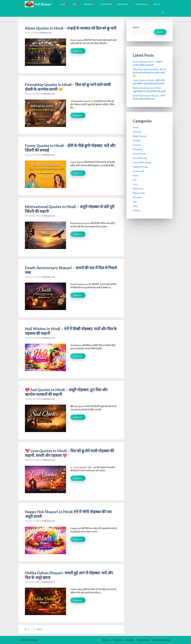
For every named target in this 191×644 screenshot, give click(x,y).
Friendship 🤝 (106, 4)
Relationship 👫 (124, 4)
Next (41, 629)
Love (135, 184)
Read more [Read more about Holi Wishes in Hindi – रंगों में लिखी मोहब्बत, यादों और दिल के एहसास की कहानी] (78, 356)
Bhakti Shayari (140, 136)
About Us (107, 640)
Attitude (137, 132)
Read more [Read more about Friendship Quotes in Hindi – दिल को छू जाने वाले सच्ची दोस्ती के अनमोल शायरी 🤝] (78, 115)
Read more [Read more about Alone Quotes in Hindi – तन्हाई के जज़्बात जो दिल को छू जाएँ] (78, 51)
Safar (135, 206)
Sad (135, 202)
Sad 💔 (76, 4)
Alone (136, 127)
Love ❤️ (64, 4)
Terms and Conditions (161, 640)
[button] (163, 13)
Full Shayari (43, 4)
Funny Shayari (139, 154)
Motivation (138, 189)
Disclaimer (130, 640)
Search (136, 27)
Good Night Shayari (142, 162)
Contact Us (118, 640)
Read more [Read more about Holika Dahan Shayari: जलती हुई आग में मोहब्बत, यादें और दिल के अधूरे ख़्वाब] (78, 600)
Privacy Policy (143, 640)
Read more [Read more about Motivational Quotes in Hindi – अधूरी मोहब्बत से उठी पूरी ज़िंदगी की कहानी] (78, 234)
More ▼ (160, 4)
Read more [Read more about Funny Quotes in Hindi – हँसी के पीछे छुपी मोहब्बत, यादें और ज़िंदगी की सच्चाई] (78, 173)
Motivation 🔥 (142, 4)
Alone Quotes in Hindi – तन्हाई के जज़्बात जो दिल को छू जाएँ (71, 28)
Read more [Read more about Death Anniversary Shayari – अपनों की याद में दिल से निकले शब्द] (78, 295)
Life (135, 180)
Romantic (137, 197)
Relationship (139, 193)
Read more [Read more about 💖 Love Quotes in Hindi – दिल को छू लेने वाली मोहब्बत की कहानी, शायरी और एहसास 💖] (78, 478)
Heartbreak (138, 171)
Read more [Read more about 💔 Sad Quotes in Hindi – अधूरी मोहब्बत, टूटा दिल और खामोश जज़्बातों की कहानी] (78, 417)
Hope (135, 176)
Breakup (137, 141)
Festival (137, 145)
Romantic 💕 (89, 4)
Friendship (138, 149)
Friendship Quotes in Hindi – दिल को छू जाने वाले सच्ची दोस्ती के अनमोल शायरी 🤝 (149, 73)
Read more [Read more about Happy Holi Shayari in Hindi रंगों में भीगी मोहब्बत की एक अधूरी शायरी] (78, 539)
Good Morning (140, 158)
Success (137, 210)
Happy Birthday (140, 167)
